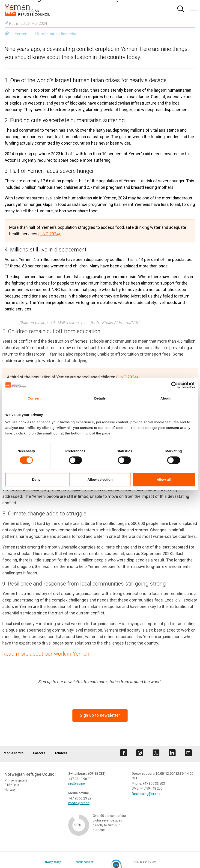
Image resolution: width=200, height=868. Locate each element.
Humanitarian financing (56, 34)
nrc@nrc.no (77, 784)
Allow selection (100, 479)
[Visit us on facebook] (124, 753)
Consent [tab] (34, 398)
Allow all (164, 479)
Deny (36, 479)
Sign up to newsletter (100, 715)
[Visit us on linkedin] (172, 753)
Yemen (21, 34)
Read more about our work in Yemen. (46, 654)
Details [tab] (100, 398)
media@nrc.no (79, 803)
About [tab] (165, 398)
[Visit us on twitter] (156, 753)
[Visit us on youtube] (188, 753)
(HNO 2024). (50, 234)
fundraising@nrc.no (146, 794)
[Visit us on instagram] (140, 753)
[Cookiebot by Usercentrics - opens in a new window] (175, 385)
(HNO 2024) (127, 377)
